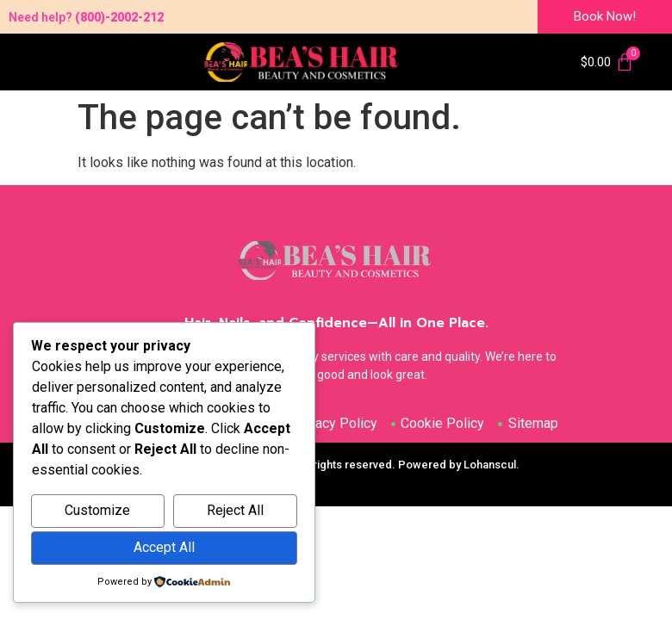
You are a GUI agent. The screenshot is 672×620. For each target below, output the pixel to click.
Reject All (235, 510)
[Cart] (607, 62)
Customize (97, 510)
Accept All (164, 547)
